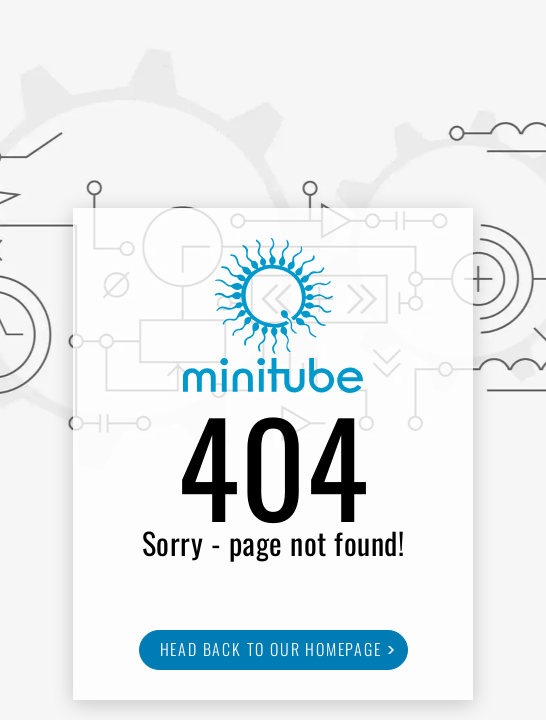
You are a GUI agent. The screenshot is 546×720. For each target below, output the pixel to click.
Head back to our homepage (271, 649)
